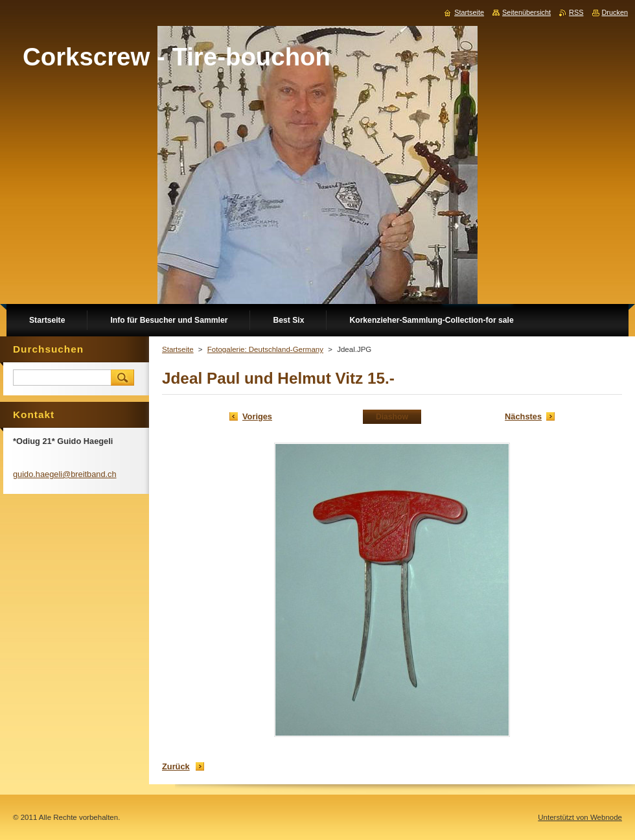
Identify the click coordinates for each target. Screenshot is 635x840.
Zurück (176, 766)
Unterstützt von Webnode (580, 817)
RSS (576, 12)
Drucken (615, 12)
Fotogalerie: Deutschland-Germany (265, 349)
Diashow (392, 417)
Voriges (257, 416)
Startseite (178, 349)
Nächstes (523, 416)
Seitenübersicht (526, 12)
